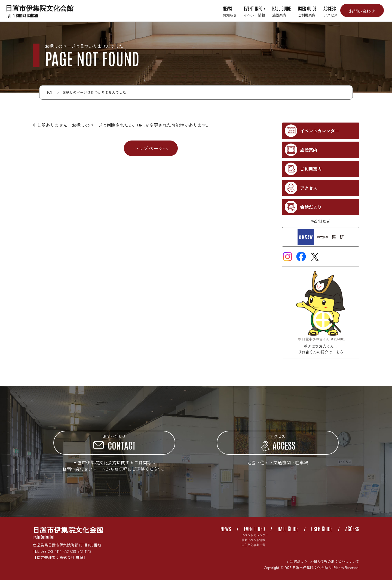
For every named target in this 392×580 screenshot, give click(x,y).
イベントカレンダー (255, 535)
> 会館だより (297, 561)
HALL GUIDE (281, 11)
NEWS (230, 11)
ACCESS (330, 11)
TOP (50, 92)
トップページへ (151, 148)
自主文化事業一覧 (253, 545)
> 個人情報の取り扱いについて (335, 561)
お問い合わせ (362, 10)
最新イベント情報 (253, 540)
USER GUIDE (307, 11)
